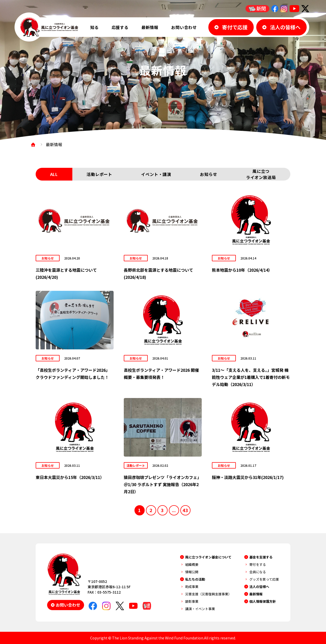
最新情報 (150, 27)
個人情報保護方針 (263, 601)
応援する (120, 27)
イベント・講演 (156, 174)
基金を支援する (261, 557)
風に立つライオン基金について (208, 557)
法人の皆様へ (259, 587)
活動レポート (99, 174)
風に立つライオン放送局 (261, 174)
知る (94, 27)
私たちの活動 (195, 579)
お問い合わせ (184, 27)
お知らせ (208, 174)
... (174, 510)
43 (185, 510)
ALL (54, 174)
